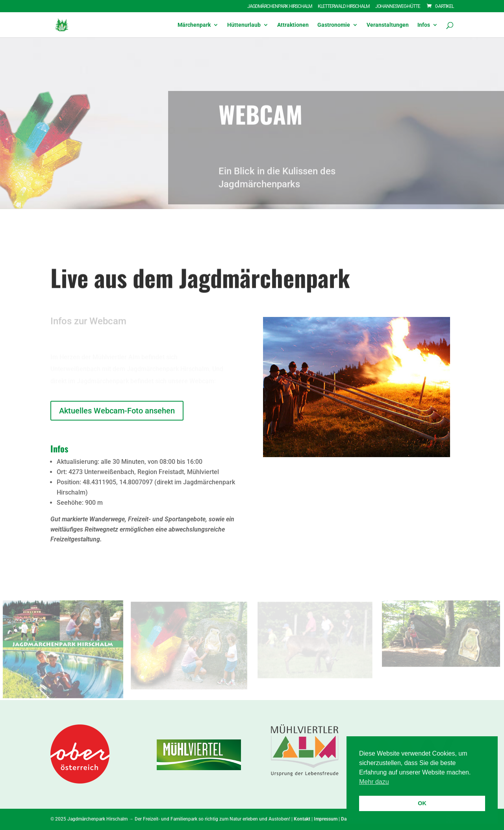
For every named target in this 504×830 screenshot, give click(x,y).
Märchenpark (194, 25)
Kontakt (302, 819)
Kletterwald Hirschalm (344, 6)
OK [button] (422, 803)
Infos (424, 25)
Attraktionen (293, 25)
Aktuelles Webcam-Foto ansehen (117, 411)
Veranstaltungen (388, 25)
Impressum (326, 819)
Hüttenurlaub (244, 25)
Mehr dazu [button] (374, 782)
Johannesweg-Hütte (398, 6)
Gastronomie (334, 25)
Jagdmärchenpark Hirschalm (280, 6)
